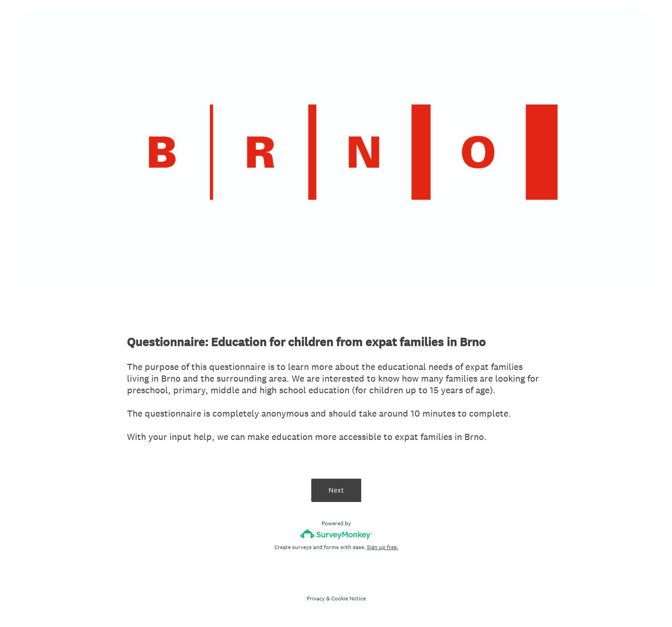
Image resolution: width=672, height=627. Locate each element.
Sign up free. (382, 547)
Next (336, 490)
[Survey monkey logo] (336, 534)
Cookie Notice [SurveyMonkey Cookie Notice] (349, 599)
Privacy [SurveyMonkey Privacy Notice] (316, 599)
